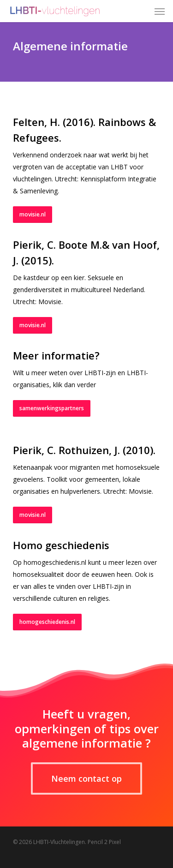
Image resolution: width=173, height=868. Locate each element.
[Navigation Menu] (160, 11)
